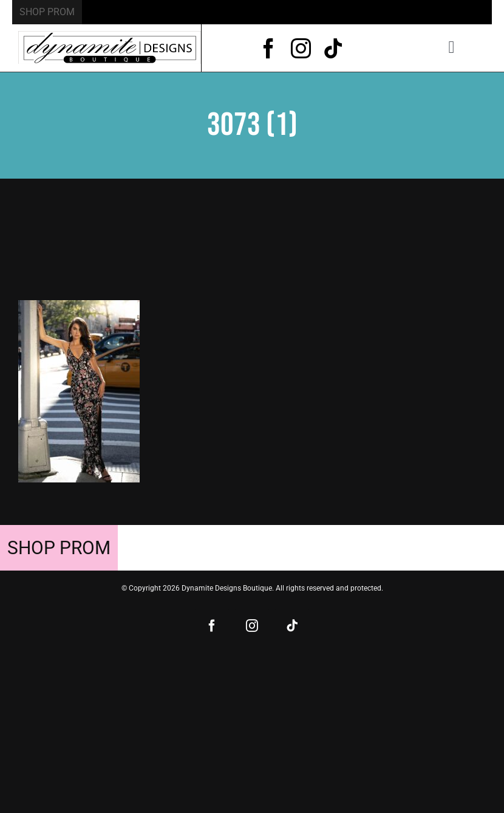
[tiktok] (333, 48)
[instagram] (301, 48)
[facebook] (269, 48)
